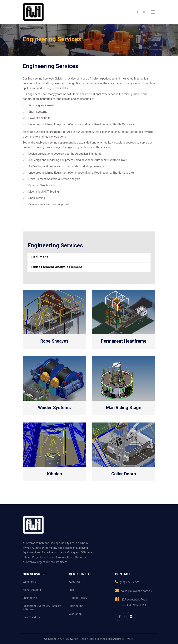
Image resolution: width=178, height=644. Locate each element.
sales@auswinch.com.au (136, 591)
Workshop (75, 614)
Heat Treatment (33, 617)
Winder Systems (54, 408)
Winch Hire (29, 582)
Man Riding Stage (124, 408)
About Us (75, 582)
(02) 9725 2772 (129, 582)
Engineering (30, 598)
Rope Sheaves (54, 341)
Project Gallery (78, 598)
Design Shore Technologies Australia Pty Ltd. (107, 639)
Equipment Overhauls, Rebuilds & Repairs (42, 608)
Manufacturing (32, 590)
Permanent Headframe (124, 341)
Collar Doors (124, 474)
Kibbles (54, 474)
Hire (71, 590)
